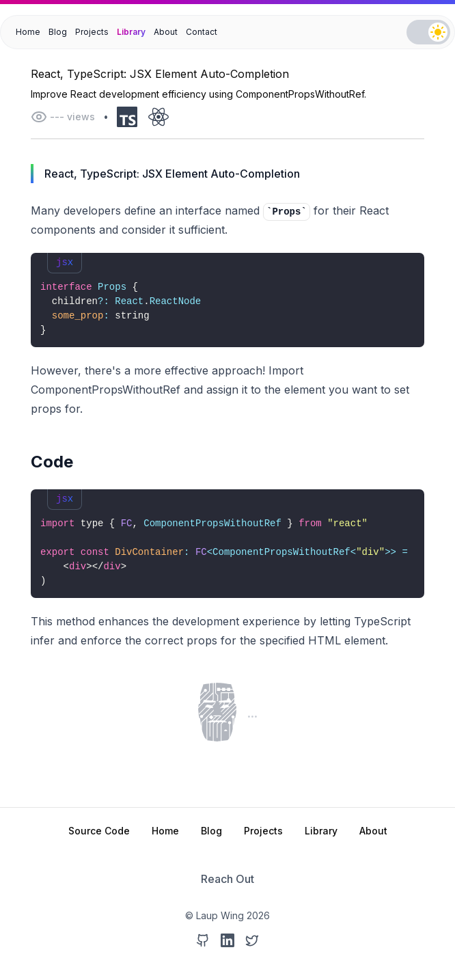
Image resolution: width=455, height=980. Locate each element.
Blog (58, 32)
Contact (202, 32)
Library (131, 32)
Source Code (99, 831)
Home (28, 32)
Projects (92, 32)
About (166, 32)
